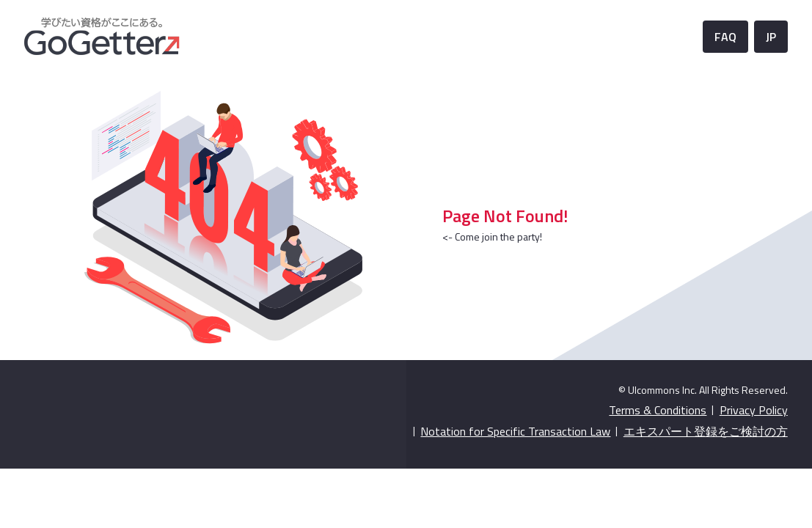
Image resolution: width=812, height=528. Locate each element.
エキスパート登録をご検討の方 (706, 431)
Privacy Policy (754, 410)
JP (771, 37)
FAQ (725, 37)
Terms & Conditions (658, 410)
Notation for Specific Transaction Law (515, 431)
